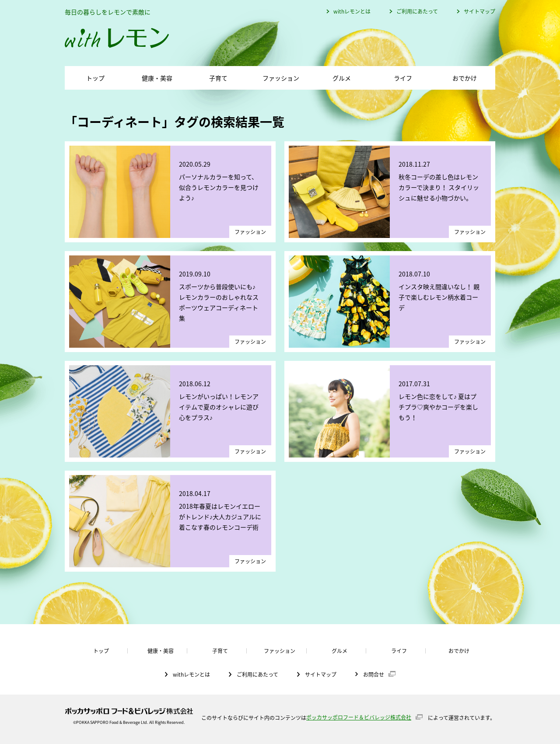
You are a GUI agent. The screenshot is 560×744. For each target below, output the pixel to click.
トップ (95, 78)
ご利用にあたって (417, 11)
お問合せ (374, 674)
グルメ (342, 78)
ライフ (403, 78)
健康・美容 (157, 78)
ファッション (281, 78)
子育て (218, 78)
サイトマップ (479, 11)
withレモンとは (352, 11)
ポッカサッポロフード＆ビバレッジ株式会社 (359, 717)
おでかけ (465, 78)
